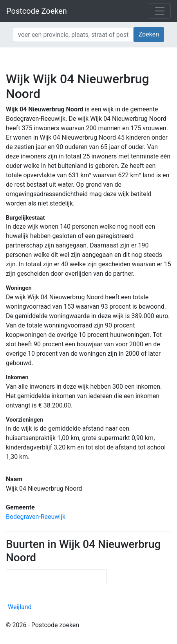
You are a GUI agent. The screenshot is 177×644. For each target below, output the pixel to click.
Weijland (20, 607)
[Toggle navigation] (160, 11)
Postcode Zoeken (37, 11)
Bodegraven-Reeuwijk (36, 517)
